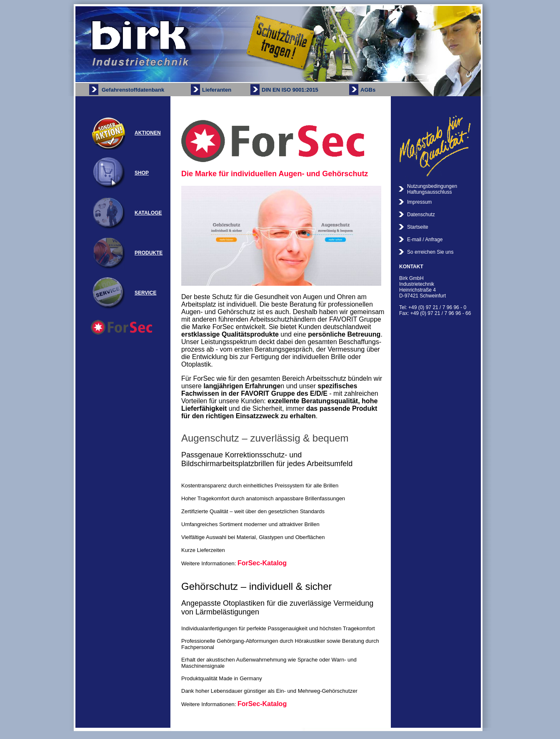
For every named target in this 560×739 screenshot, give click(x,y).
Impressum (419, 202)
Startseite (418, 227)
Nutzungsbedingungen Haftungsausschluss (432, 189)
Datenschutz (421, 215)
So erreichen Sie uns (430, 252)
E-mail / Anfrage (425, 240)
